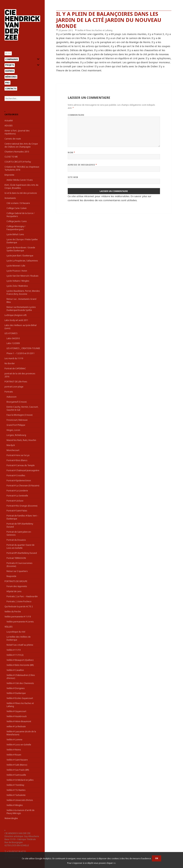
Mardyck (11, 445)
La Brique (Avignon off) (15, 315)
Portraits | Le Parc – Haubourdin (22, 596)
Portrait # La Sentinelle (17, 496)
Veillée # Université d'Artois (20, 800)
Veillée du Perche (13, 612)
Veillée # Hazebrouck (17, 716)
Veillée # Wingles (15, 805)
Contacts (11, 89)
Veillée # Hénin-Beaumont (19, 721)
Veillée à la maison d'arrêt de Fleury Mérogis (21, 812)
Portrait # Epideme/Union (19, 481)
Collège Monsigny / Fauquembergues (16, 228)
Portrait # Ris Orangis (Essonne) (22, 506)
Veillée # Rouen (14, 755)
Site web (73, 177)
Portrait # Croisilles (16, 475)
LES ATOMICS (11, 333)
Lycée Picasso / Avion (17, 271)
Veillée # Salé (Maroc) (17, 765)
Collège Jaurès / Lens (17, 221)
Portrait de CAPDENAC (15, 368)
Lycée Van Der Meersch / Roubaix (22, 276)
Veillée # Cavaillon (15, 670)
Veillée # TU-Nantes (16, 790)
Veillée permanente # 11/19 (18, 617)
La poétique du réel (16, 632)
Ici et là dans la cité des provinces (21, 193)
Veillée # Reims (14, 750)
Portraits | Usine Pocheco (19, 601)
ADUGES (9, 126)
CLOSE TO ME (11, 157)
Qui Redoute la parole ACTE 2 (19, 607)
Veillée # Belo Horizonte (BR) (20, 665)
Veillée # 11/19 (14, 650)
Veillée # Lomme (14, 740)
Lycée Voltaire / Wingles (18, 281)
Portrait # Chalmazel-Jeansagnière (23, 470)
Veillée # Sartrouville (16, 775)
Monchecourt (13, 450)
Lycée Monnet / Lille (16, 266)
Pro (7, 83)
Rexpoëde (11, 576)
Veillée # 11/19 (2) (15, 655)
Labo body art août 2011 (16, 320)
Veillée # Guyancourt (16, 711)
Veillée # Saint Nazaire (17, 760)
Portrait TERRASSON (16, 558)
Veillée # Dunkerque (16, 693)
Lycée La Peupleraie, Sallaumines (22, 261)
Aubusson (12, 397)
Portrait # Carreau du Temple (21, 465)
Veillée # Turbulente (16, 795)
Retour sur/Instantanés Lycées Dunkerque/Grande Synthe (21, 309)
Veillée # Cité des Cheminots (20, 683)
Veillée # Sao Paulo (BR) (18, 770)
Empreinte (9, 175)
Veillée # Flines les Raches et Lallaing (95, 30)
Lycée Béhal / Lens (15, 234)
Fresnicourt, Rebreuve (17, 420)
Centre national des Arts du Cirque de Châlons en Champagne (21, 145)
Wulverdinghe (11, 818)
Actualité (9, 121)
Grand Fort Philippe (16, 425)
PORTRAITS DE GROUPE (16, 581)
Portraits (9, 392)
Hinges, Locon (13, 430)
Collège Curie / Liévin (17, 208)
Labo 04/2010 (13, 338)
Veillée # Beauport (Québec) (20, 660)
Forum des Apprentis (17, 586)
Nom (71, 152)
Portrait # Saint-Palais (17, 511)
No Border (10, 363)
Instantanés (10, 198)
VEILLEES (9, 627)
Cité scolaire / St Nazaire (18, 203)
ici (114, 863)
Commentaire (76, 115)
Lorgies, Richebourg (16, 435)
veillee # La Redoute (16, 726)
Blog (8, 53)
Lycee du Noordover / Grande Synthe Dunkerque (21, 249)
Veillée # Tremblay (15, 785)
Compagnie (12, 59)
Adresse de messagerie (82, 165)
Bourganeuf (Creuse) (17, 402)
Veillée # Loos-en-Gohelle (19, 745)
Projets (10, 65)
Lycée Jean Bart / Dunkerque (20, 256)
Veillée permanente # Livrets (20, 622)
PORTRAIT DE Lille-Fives (16, 382)
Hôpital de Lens (14, 591)
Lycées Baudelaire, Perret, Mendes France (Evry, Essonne (23, 292)
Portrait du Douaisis (16, 540)
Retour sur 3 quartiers (17, 571)
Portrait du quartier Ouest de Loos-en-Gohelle (21, 546)
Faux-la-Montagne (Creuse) (19, 415)
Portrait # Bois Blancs (17, 460)
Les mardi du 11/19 (14, 358)
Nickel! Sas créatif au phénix (20, 645)
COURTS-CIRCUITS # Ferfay (18, 162)
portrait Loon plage (14, 387)
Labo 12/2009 (13, 343)
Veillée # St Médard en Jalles (20, 780)
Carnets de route (13, 139)
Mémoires (11, 77)
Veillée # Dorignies (16, 688)
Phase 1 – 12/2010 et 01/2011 (21, 353)
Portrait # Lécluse (15, 501)
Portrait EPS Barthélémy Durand (22, 553)
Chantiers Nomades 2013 (17, 152)
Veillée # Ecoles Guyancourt (20, 698)
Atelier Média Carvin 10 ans (20, 180)
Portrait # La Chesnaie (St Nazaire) (23, 486)
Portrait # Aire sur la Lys (18, 455)
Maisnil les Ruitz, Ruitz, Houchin (21, 440)
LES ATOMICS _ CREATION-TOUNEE (23, 348)
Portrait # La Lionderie (17, 491)
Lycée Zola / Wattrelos (17, 286)
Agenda (9, 71)
